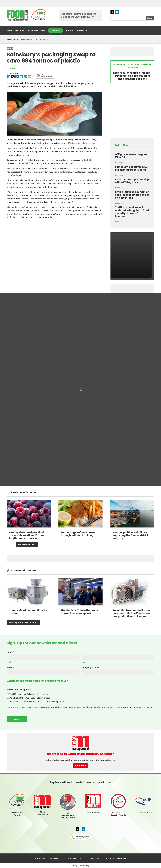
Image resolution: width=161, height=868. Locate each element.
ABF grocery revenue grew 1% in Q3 (131, 156)
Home (10, 31)
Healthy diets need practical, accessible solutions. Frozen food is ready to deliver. (27, 535)
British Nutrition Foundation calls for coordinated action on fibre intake (132, 195)
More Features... (27, 544)
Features (19, 31)
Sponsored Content (36, 31)
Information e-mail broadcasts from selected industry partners (37, 701)
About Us (70, 31)
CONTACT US (39, 858)
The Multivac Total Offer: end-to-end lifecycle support (79, 612)
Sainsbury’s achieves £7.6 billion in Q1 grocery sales (131, 168)
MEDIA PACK (55, 858)
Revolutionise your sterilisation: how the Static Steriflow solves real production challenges (132, 613)
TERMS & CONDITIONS (74, 858)
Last (84, 662)
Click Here (81, 765)
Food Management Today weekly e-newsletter (30, 694)
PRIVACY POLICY (94, 858)
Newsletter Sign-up (29, 39)
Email (10, 668)
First (9, 662)
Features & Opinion (23, 492)
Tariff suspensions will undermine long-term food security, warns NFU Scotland (132, 212)
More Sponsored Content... (23, 622)
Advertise (82, 31)
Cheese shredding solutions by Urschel (28, 612)
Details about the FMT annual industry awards (30, 698)
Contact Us (44, 39)
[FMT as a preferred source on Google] (45, 76)
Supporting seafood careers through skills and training (78, 534)
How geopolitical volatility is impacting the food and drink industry (131, 535)
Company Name (91, 668)
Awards (56, 31)
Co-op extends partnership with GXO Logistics (132, 181)
